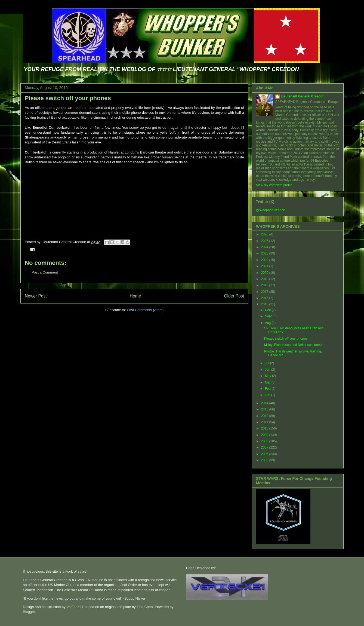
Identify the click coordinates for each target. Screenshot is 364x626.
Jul (268, 363)
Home (135, 296)
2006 (265, 454)
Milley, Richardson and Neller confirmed (293, 345)
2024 (265, 247)
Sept (269, 316)
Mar (268, 382)
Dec (268, 310)
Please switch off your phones (68, 98)
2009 (265, 435)
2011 (265, 422)
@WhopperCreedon (271, 210)
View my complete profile (274, 185)
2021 (265, 266)
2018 (265, 285)
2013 (265, 409)
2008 (265, 441)
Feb (268, 389)
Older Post (234, 296)
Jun (268, 370)
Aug (268, 323)
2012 (265, 416)
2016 (265, 298)
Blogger (29, 612)
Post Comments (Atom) (145, 310)
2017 (265, 292)
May (269, 376)
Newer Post (36, 296)
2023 (265, 253)
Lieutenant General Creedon (303, 96)
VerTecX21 (75, 607)
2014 (265, 403)
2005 (265, 460)
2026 (265, 234)
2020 (265, 273)
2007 (265, 447)
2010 (265, 428)
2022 (265, 260)
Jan (268, 395)
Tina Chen (145, 607)
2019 (265, 279)
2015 (265, 304)
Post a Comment (45, 272)
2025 (265, 241)
